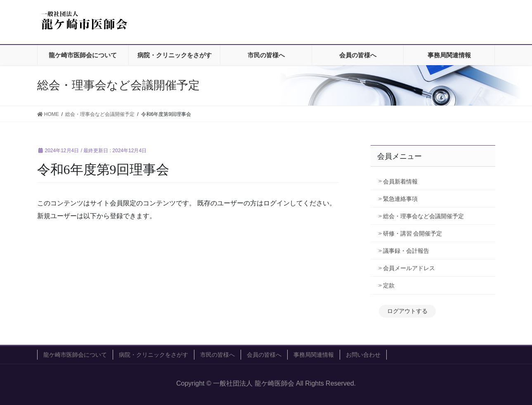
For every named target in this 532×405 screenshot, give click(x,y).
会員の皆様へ (264, 355)
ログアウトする (407, 311)
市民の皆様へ (218, 355)
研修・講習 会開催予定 (416, 233)
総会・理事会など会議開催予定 (423, 216)
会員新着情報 (400, 181)
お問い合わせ (363, 355)
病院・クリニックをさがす (154, 355)
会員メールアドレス (409, 268)
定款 (389, 285)
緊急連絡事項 (400, 199)
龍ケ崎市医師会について (75, 355)
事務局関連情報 (314, 355)
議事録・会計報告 (406, 251)
